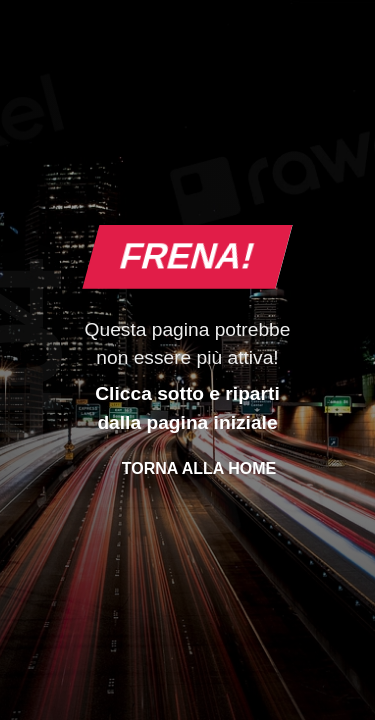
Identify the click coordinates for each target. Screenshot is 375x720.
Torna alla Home (199, 468)
